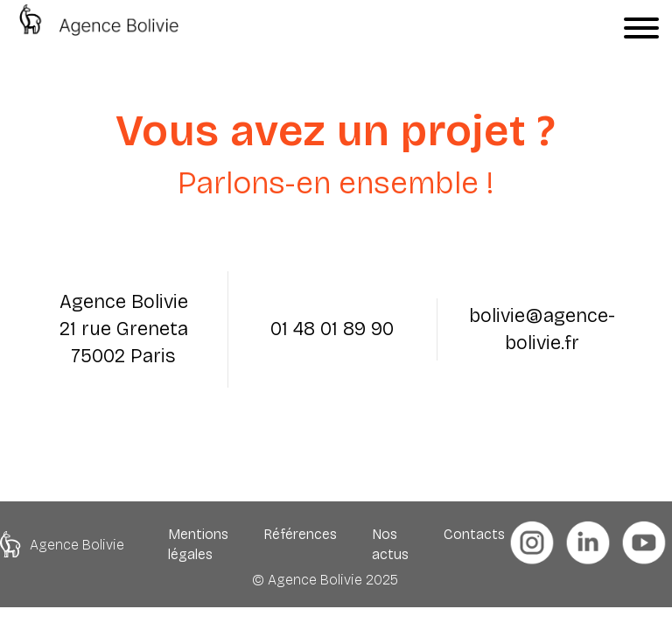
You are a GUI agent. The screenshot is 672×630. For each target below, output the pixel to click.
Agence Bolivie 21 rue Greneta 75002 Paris (124, 329)
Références (300, 534)
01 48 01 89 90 (332, 329)
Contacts (474, 534)
